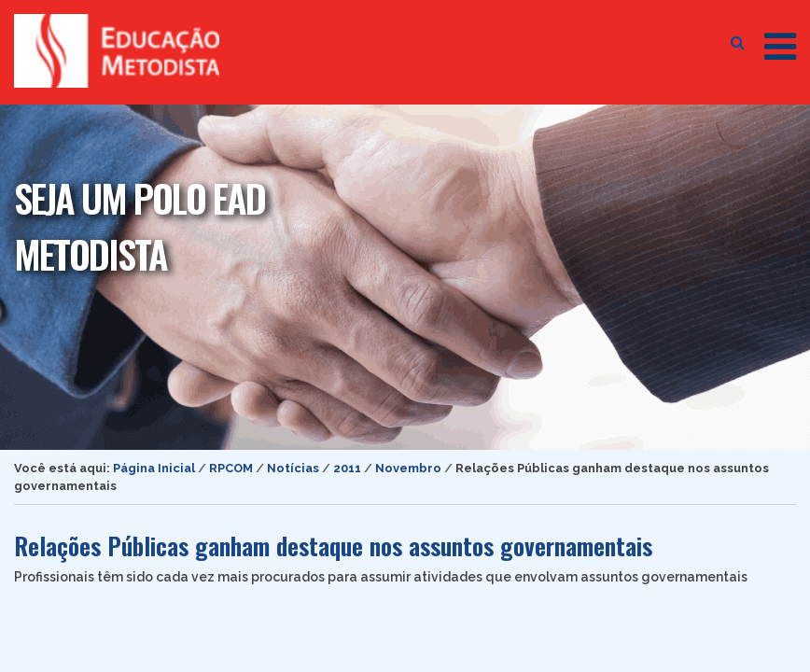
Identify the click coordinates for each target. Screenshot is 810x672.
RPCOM (231, 468)
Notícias (293, 468)
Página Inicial (154, 468)
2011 (347, 468)
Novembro (408, 468)
